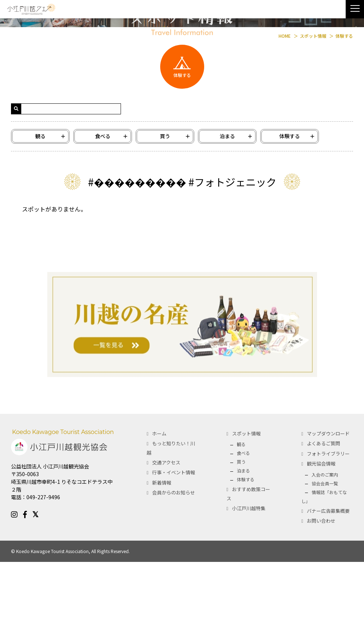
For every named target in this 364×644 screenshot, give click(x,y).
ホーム (159, 516)
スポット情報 (246, 516)
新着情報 (162, 565)
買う (241, 544)
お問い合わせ (321, 603)
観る (241, 527)
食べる (243, 535)
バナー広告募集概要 (328, 593)
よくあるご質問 (323, 526)
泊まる (243, 553)
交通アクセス (166, 544)
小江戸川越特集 (249, 590)
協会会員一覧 (325, 565)
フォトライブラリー (328, 536)
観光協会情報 (321, 546)
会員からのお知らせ (174, 575)
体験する (246, 562)
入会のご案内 (325, 557)
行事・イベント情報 (174, 555)
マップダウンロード (328, 516)
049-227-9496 (43, 579)
